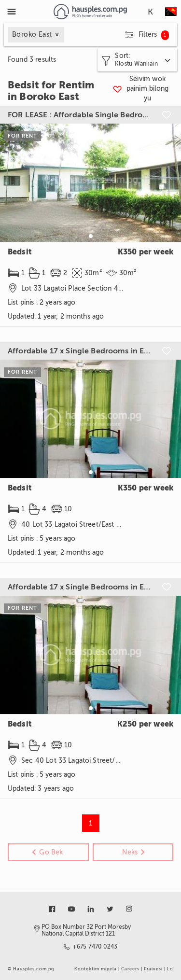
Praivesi (153, 969)
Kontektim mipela (96, 969)
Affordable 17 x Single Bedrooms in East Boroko (80, 351)
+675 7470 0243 (95, 947)
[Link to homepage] (90, 12)
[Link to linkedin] (91, 909)
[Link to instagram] (129, 909)
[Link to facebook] (52, 909)
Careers (130, 969)
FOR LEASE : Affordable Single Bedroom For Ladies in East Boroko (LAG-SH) (80, 115)
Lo (170, 969)
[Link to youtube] (71, 909)
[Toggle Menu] (12, 12)
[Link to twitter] (110, 909)
